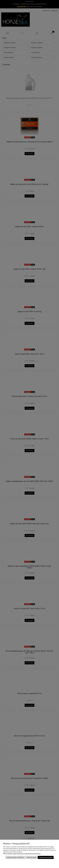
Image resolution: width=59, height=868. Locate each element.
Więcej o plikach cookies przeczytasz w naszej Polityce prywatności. (22, 854)
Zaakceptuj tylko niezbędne (15, 857)
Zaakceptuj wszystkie (46, 857)
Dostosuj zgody (31, 857)
